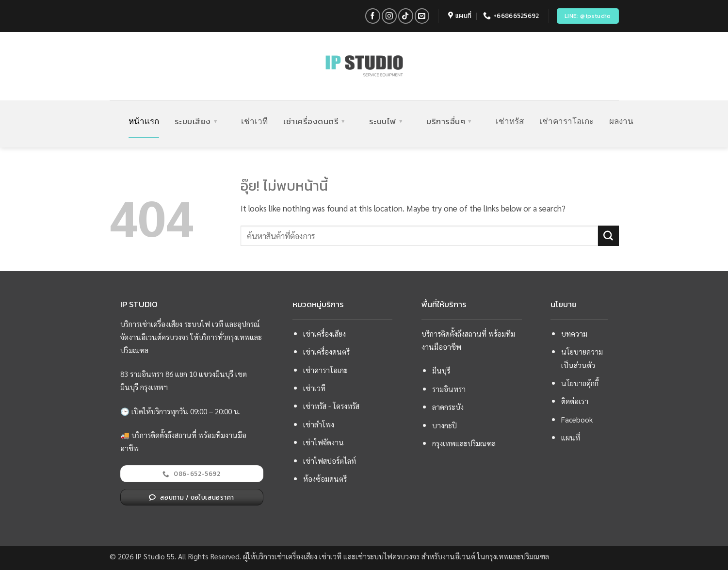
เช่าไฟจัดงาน (324, 442)
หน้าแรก (144, 122)
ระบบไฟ (386, 122)
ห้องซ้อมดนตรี (325, 479)
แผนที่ (571, 438)
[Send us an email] (422, 16)
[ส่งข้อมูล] (608, 236)
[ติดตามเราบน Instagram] (389, 16)
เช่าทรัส (510, 122)
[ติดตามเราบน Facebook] (373, 16)
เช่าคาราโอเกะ (566, 122)
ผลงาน (621, 122)
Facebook (577, 420)
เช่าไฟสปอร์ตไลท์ (330, 461)
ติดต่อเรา (575, 401)
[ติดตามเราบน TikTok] (406, 16)
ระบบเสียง (196, 122)
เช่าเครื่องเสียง (324, 334)
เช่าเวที (254, 122)
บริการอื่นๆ (449, 122)
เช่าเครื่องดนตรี (314, 122)
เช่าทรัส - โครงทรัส (331, 406)
